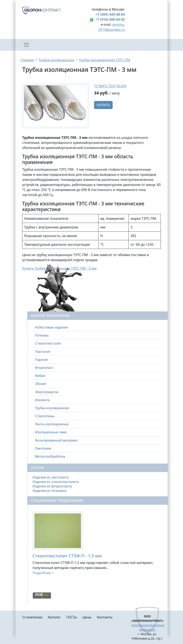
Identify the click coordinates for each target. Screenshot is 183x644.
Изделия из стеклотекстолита (56, 482)
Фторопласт (44, 368)
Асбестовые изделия (51, 327)
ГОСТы (72, 617)
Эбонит (41, 384)
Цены (87, 617)
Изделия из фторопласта (52, 486)
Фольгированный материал (56, 440)
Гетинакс (42, 335)
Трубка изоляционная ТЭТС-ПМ (104, 60)
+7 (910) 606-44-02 (110, 19)
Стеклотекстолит (48, 343)
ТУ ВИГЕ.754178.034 (110, 86)
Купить (103, 105)
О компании (32, 617)
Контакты (105, 617)
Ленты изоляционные (52, 424)
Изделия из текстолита (51, 477)
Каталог (54, 617)
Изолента (42, 400)
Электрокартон (47, 392)
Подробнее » (43, 573)
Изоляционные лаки (51, 432)
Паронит (42, 360)
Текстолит (43, 352)
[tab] (98, 327)
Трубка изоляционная (56, 60)
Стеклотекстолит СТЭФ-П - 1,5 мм (67, 556)
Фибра (40, 376)
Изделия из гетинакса (49, 491)
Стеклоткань (45, 416)
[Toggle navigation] (26, 45)
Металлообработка (50, 456)
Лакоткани (43, 448)
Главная (27, 60)
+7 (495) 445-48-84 (110, 14)
